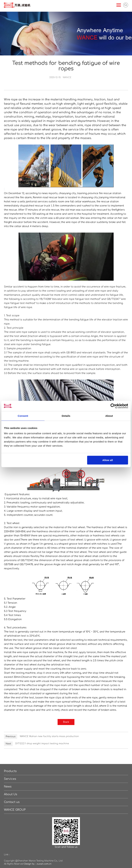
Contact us (12, 802)
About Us (11, 794)
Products (10, 771)
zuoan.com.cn (44, 864)
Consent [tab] (23, 416)
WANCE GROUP (15, 810)
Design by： (30, 864)
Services (10, 779)
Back (66, 722)
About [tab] (109, 416)
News (8, 787)
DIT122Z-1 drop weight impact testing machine (42, 744)
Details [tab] (66, 416)
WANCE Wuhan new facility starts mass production (49, 736)
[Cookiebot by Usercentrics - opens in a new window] (113, 406)
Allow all (108, 460)
